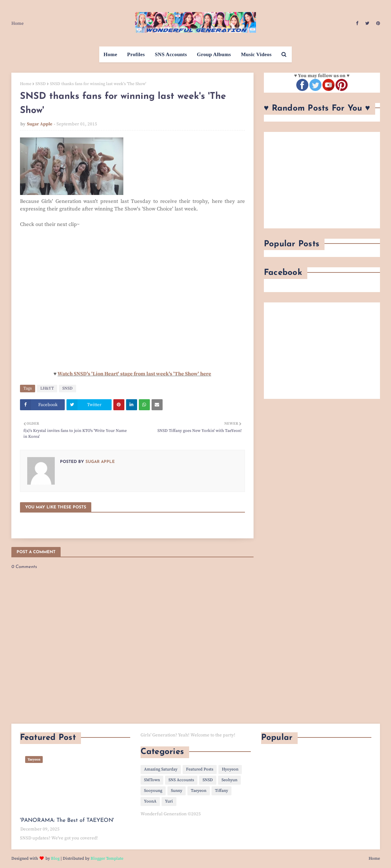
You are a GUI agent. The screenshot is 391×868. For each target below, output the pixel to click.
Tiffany (222, 791)
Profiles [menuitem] (136, 54)
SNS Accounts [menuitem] (171, 54)
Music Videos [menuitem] (256, 54)
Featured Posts (200, 769)
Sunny (177, 791)
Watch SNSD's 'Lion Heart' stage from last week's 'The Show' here (134, 374)
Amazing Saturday (161, 769)
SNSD (41, 84)
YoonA (150, 801)
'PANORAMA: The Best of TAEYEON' (67, 820)
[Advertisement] (322, 180)
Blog (55, 859)
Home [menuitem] (111, 54)
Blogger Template (107, 859)
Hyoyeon (230, 769)
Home (18, 23)
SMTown (152, 780)
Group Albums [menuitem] (214, 54)
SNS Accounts (181, 780)
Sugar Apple (40, 124)
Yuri (169, 801)
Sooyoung (153, 791)
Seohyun (229, 780)
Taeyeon (199, 791)
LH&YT (47, 388)
